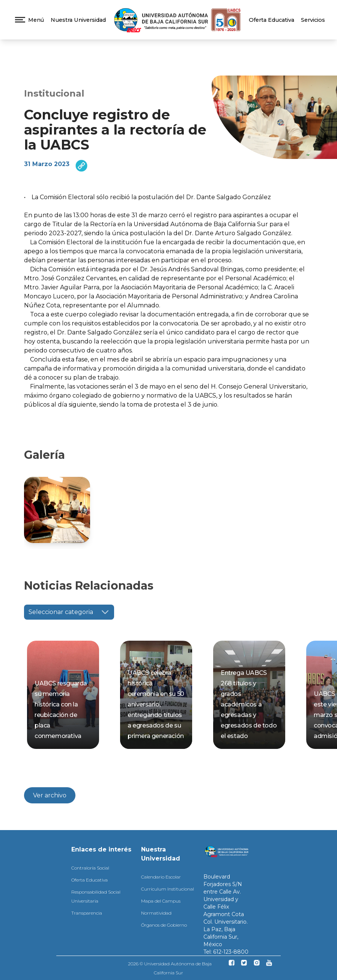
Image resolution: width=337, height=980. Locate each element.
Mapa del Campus (161, 901)
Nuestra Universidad (78, 20)
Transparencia (87, 913)
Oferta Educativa (272, 20)
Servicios (313, 20)
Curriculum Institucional (168, 889)
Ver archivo (50, 795)
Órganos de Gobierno (164, 925)
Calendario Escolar (161, 877)
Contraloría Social (90, 868)
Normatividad (156, 913)
